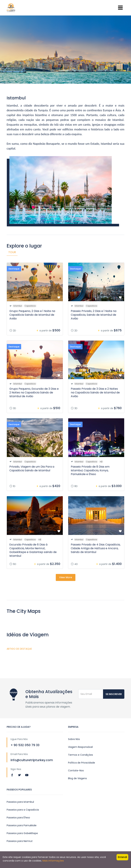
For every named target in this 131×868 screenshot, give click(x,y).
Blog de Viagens (77, 778)
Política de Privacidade (82, 763)
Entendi (122, 857)
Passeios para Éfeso (18, 818)
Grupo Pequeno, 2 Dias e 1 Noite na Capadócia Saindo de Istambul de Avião (32, 315)
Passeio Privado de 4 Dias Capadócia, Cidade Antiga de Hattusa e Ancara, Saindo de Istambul (96, 548)
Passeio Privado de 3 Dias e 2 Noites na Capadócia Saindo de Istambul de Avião (95, 392)
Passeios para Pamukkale (22, 825)
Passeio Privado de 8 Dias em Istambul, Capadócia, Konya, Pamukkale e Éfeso (90, 470)
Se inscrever (114, 694)
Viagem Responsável (80, 747)
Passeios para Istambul (20, 802)
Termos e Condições (81, 755)
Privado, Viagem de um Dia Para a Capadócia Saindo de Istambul (32, 469)
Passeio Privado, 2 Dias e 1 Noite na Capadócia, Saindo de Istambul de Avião (94, 315)
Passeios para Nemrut (20, 841)
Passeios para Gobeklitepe (22, 833)
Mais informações (53, 861)
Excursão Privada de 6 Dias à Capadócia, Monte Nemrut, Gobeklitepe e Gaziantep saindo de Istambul (33, 550)
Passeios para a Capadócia (23, 810)
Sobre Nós (74, 739)
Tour (12, 252)
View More (66, 577)
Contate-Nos (76, 770)
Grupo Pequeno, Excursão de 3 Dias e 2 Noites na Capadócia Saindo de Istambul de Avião (34, 392)
